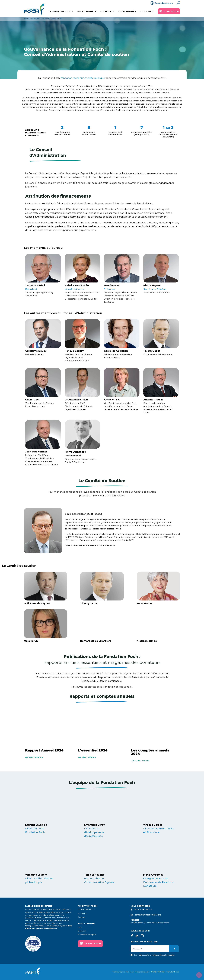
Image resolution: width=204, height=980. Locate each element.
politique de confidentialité (163, 955)
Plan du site (130, 972)
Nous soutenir (87, 11)
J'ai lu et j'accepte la (154, 955)
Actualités (82, 913)
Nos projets (107, 11)
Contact (81, 917)
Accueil (27, 19)
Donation (82, 931)
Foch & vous (147, 11)
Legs (80, 927)
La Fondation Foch (61, 11)
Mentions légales (119, 972)
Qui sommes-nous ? (86, 910)
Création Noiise (173, 972)
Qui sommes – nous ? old (41, 19)
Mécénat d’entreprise (87, 935)
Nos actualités (127, 11)
